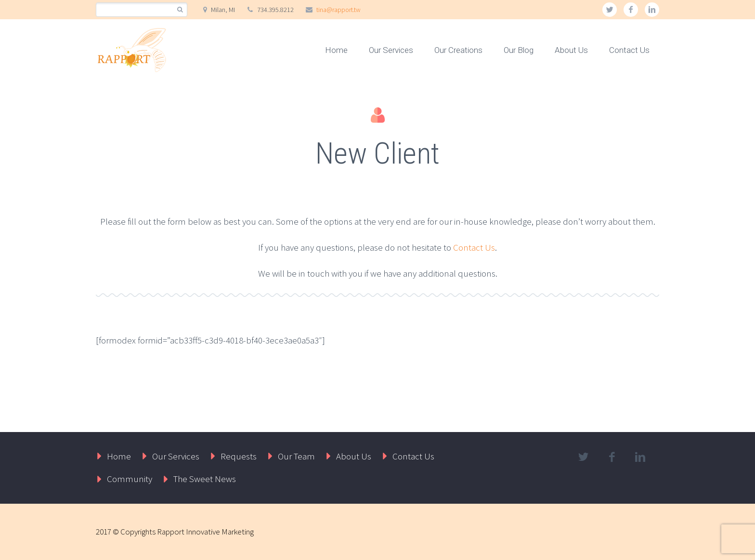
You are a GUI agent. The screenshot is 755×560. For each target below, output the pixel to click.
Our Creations (458, 50)
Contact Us (629, 50)
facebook (631, 10)
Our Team (296, 456)
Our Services (391, 50)
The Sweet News (205, 479)
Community (130, 479)
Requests (239, 456)
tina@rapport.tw (338, 10)
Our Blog (519, 50)
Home (336, 50)
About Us (571, 50)
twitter (610, 10)
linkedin (652, 10)
